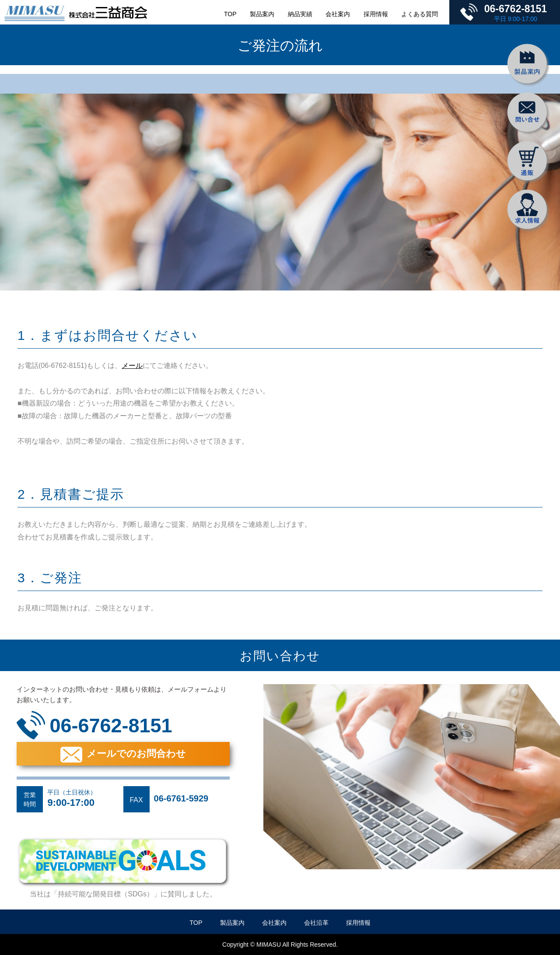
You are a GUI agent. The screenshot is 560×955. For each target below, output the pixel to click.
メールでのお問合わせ (136, 754)
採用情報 (376, 14)
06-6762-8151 (516, 9)
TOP (230, 14)
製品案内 (262, 14)
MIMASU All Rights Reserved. (297, 945)
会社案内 (338, 14)
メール (132, 366)
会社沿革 (316, 923)
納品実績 (300, 14)
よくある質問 (420, 14)
